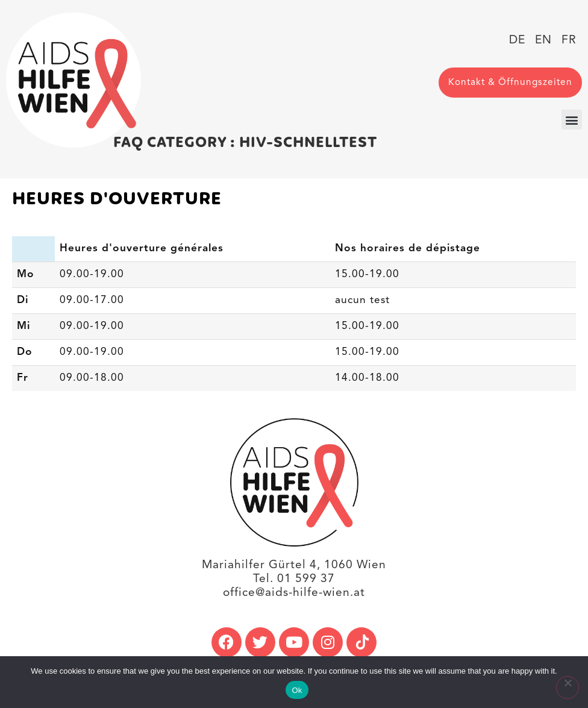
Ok (297, 690)
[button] (572, 120)
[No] (568, 688)
